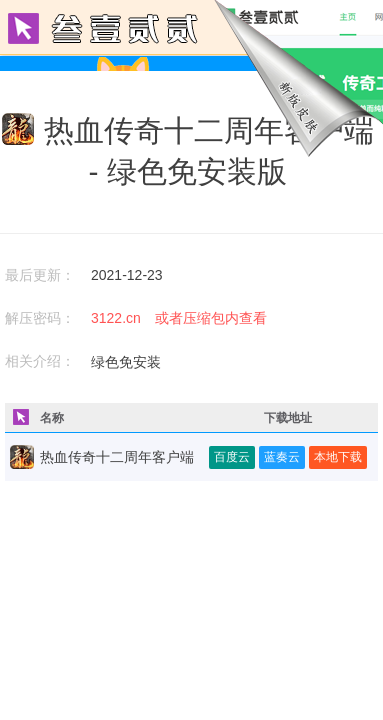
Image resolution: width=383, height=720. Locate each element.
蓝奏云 (282, 457)
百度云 (232, 457)
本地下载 (338, 457)
